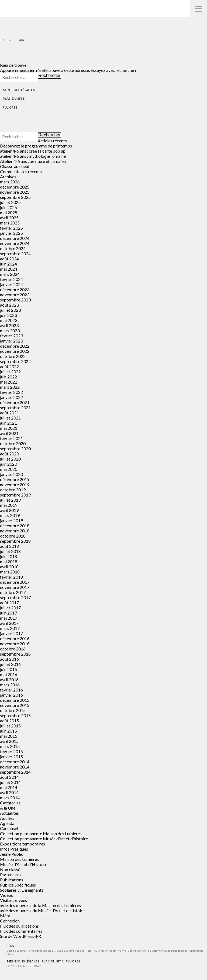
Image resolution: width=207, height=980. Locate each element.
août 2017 (9, 603)
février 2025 (11, 228)
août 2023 (9, 305)
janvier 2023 (11, 341)
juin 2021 (8, 423)
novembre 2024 (15, 243)
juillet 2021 (10, 418)
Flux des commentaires (21, 931)
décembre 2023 (15, 289)
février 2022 (11, 392)
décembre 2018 (15, 526)
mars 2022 (10, 387)
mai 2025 (9, 212)
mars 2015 (10, 746)
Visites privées (13, 900)
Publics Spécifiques (18, 885)
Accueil (7, 40)
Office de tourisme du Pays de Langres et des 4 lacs (60, 951)
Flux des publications (19, 926)
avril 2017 (9, 623)
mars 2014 (10, 798)
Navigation (198, 9)
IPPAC (37, 966)
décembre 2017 (15, 582)
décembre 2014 (15, 762)
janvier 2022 (11, 397)
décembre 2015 (15, 700)
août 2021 (9, 413)
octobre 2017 (13, 592)
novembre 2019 (15, 484)
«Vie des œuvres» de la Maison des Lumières (40, 905)
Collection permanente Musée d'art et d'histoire (44, 839)
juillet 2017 (10, 608)
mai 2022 (9, 382)
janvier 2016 (11, 695)
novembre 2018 (15, 531)
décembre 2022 (15, 346)
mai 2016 (9, 674)
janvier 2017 (11, 633)
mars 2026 (10, 182)
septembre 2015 (15, 715)
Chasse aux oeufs (16, 166)
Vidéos (6, 895)
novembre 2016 (15, 644)
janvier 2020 (11, 474)
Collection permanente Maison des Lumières (41, 833)
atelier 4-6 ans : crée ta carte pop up (33, 151)
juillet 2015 (10, 726)
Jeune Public (12, 854)
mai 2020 (9, 469)
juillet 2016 (10, 664)
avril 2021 (9, 433)
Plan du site (14, 98)
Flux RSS (10, 107)
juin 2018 (8, 556)
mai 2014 (9, 787)
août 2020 (9, 454)
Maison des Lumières (19, 859)
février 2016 (11, 690)
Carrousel (9, 828)
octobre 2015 (13, 710)
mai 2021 (9, 428)
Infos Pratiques (14, 849)
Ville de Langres (17, 951)
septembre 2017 (15, 597)
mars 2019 (10, 515)
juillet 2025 (10, 202)
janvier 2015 (11, 756)
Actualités (9, 813)
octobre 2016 (13, 649)
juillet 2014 (10, 782)
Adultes (7, 818)
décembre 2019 (15, 479)
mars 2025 (10, 223)
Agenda (7, 823)
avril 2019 (9, 510)
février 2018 (11, 577)
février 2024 (11, 279)
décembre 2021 (15, 402)
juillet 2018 (10, 551)
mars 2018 (10, 572)
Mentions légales (19, 90)
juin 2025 (8, 207)
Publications (12, 880)
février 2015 (11, 751)
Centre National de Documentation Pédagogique (158, 951)
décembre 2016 (15, 638)
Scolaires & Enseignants (22, 890)
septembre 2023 (15, 300)
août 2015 (9, 721)
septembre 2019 (15, 495)
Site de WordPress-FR (20, 936)
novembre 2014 (15, 767)
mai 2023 (9, 320)
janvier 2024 (11, 284)
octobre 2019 (13, 490)
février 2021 (11, 438)
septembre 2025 (15, 197)
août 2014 (9, 777)
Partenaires (11, 875)
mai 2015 (9, 736)
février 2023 (11, 336)
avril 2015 (9, 741)
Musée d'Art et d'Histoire (24, 864)
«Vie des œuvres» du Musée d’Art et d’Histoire (42, 910)
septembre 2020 (15, 449)
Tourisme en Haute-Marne (110, 951)
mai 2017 (9, 618)
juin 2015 (8, 731)
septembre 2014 (15, 772)
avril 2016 (9, 679)
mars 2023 (10, 330)
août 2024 (9, 259)
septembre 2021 (15, 407)
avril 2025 (9, 218)
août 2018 (9, 546)
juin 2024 (8, 264)
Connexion (10, 921)
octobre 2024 (13, 248)
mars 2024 (10, 274)
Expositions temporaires (23, 844)
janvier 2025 (11, 233)
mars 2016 (10, 685)
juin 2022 (8, 377)
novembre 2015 (15, 705)
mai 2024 (9, 269)
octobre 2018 (13, 536)
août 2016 (9, 659)
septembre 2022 (15, 361)
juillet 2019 (10, 500)
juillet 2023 (10, 310)
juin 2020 (8, 464)
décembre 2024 (15, 238)
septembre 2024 (15, 254)
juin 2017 (8, 613)
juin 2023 (8, 315)
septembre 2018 (15, 541)
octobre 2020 (13, 443)
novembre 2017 (15, 587)
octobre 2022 (13, 356)
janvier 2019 (11, 520)
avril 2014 (9, 792)
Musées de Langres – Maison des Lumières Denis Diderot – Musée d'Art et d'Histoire (14, 8)
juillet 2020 (10, 459)
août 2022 (9, 366)
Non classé (10, 869)
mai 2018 (9, 561)
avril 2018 (9, 567)
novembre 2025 (15, 192)
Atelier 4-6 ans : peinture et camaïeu (33, 161)
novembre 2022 (15, 351)
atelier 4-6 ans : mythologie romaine (33, 156)
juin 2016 (8, 669)
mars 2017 (10, 628)
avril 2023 (9, 325)
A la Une (8, 808)
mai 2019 (9, 505)
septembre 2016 (15, 654)
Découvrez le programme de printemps (36, 146)
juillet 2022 (10, 372)
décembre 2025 (15, 187)
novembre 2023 (15, 295)
